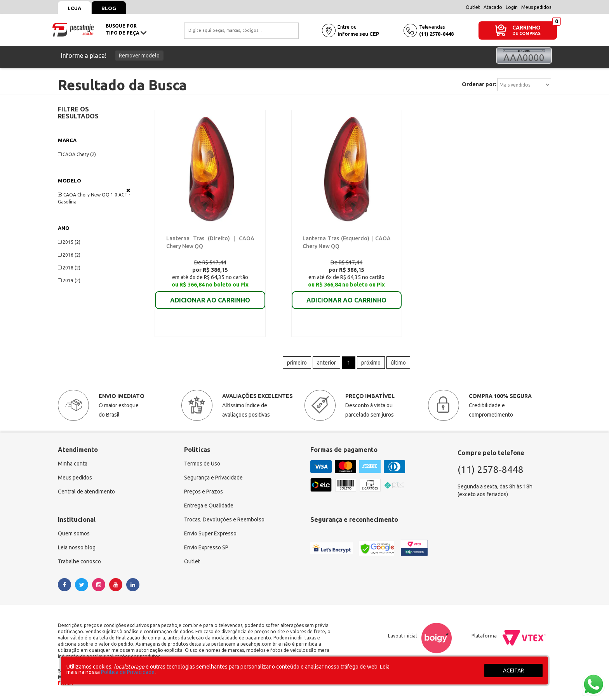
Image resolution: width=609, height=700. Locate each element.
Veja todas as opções (128, 190)
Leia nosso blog (77, 548)
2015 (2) (69, 242)
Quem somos (74, 534)
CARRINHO (526, 27)
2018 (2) (69, 268)
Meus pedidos (536, 7)
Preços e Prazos (204, 492)
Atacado (493, 7)
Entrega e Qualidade (209, 506)
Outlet (473, 7)
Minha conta (73, 464)
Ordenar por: (479, 84)
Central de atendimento (86, 492)
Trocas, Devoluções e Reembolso (224, 520)
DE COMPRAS (526, 34)
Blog (109, 8)
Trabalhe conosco (79, 562)
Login (512, 7)
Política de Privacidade (128, 672)
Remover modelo (139, 56)
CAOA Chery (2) (77, 154)
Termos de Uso (202, 464)
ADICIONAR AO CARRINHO (210, 295)
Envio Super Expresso (210, 534)
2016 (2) (69, 255)
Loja (74, 8)
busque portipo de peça (126, 29)
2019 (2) (69, 281)
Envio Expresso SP (206, 548)
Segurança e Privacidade (213, 478)
